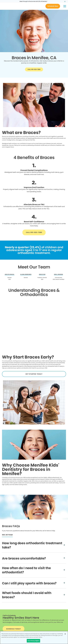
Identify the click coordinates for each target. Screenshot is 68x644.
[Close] (65, 634)
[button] (65, 6)
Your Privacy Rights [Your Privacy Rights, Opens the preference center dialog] (33, 641)
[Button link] (53, 6)
